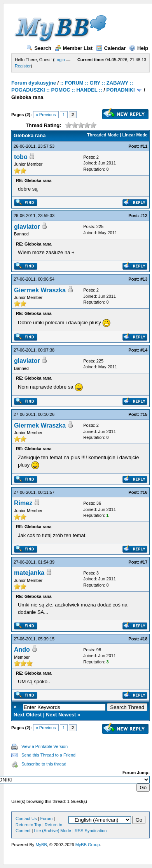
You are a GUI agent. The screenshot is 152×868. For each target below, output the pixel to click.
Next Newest (61, 715)
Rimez (23, 503)
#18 (144, 639)
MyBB (41, 845)
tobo (21, 157)
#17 (144, 562)
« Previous (46, 115)
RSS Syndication (91, 831)
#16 (144, 492)
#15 (144, 414)
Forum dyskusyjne (34, 83)
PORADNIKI (121, 90)
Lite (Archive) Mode (53, 831)
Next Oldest (28, 715)
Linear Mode (135, 135)
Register (23, 66)
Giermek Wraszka (40, 290)
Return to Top (28, 825)
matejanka (29, 573)
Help (139, 48)
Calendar (111, 48)
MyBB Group (88, 845)
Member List (74, 48)
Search (39, 48)
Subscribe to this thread (44, 764)
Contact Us (26, 819)
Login (60, 60)
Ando (22, 650)
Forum (46, 819)
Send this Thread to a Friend (48, 755)
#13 (144, 279)
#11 (144, 146)
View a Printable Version (45, 746)
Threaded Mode (103, 135)
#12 (144, 216)
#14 (144, 350)
